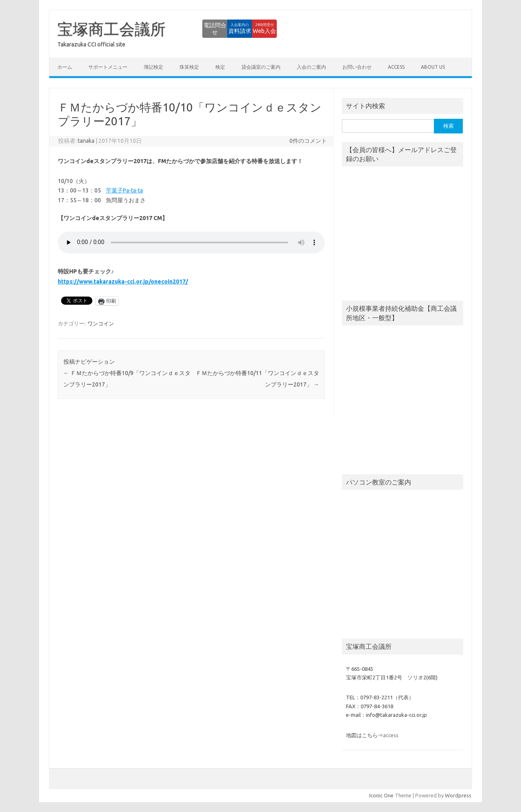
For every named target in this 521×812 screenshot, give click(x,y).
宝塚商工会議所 (112, 29)
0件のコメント (308, 141)
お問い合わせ (357, 67)
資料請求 (210, 28)
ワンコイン (101, 323)
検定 (220, 67)
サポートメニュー (108, 67)
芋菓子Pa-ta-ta (124, 190)
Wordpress (458, 795)
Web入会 (255, 28)
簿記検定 (153, 67)
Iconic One (381, 795)
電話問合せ (165, 28)
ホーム (65, 67)
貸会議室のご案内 (261, 67)
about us (433, 67)
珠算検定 (189, 67)
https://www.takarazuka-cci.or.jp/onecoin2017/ (123, 282)
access (396, 67)
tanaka (86, 141)
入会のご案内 (311, 67)
